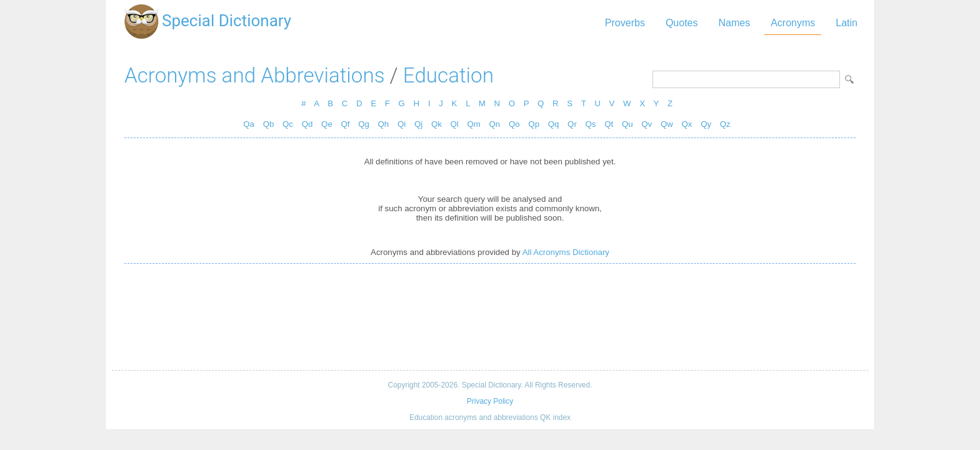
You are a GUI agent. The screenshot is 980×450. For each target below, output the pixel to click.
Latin (847, 23)
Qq (554, 124)
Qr (572, 124)
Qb (269, 124)
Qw (667, 124)
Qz (725, 124)
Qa (249, 124)
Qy (706, 124)
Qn (495, 124)
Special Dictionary (227, 21)
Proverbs (625, 23)
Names (734, 23)
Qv (647, 124)
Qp (534, 124)
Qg (364, 124)
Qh (384, 124)
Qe (327, 124)
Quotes (682, 23)
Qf (345, 124)
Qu (627, 124)
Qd (307, 124)
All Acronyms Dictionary (566, 252)
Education (448, 75)
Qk (437, 124)
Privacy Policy (490, 401)
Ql (455, 124)
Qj (418, 124)
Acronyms (793, 23)
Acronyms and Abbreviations (254, 75)
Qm (473, 124)
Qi (402, 124)
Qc (288, 124)
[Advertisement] (490, 317)
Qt (609, 124)
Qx (687, 124)
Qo (514, 124)
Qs (591, 124)
